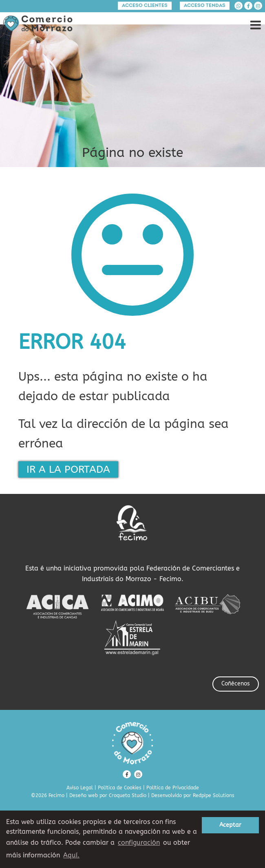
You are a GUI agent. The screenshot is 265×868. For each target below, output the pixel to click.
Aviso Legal (80, 788)
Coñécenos (236, 684)
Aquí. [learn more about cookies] (71, 855)
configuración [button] (139, 843)
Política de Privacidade (173, 788)
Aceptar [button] (230, 825)
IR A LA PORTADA (68, 469)
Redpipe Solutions (214, 795)
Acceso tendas (205, 6)
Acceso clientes (145, 6)
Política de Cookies (120, 788)
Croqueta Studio (128, 795)
